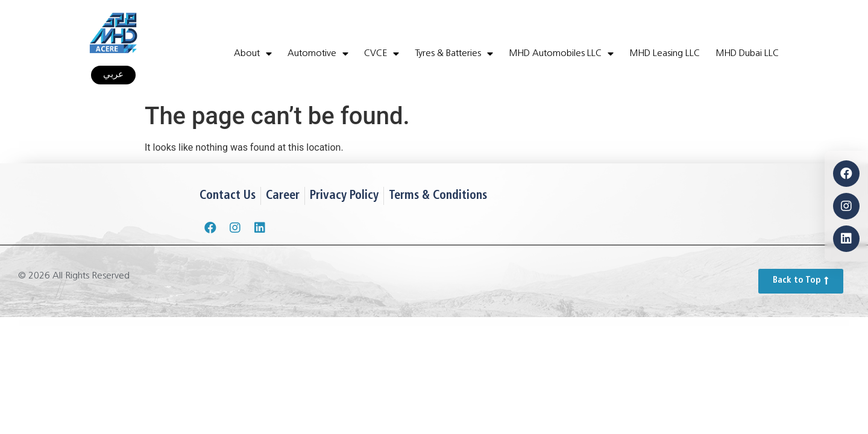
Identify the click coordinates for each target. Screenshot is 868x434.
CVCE (382, 54)
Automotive (318, 54)
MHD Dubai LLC (747, 54)
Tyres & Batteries (454, 54)
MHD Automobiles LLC (561, 54)
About (253, 54)
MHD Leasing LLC (665, 54)
